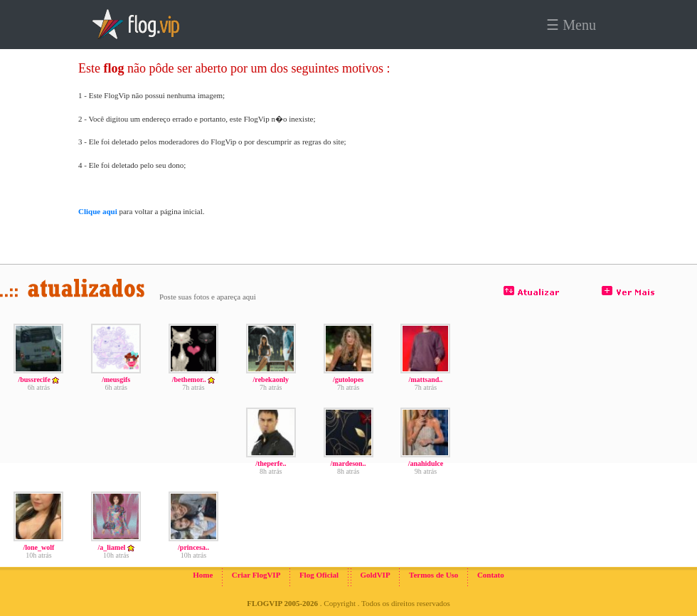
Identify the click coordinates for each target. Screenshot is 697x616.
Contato (491, 575)
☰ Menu (571, 25)
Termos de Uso (433, 575)
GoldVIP (375, 575)
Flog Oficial (319, 575)
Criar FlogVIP (256, 575)
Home (203, 575)
